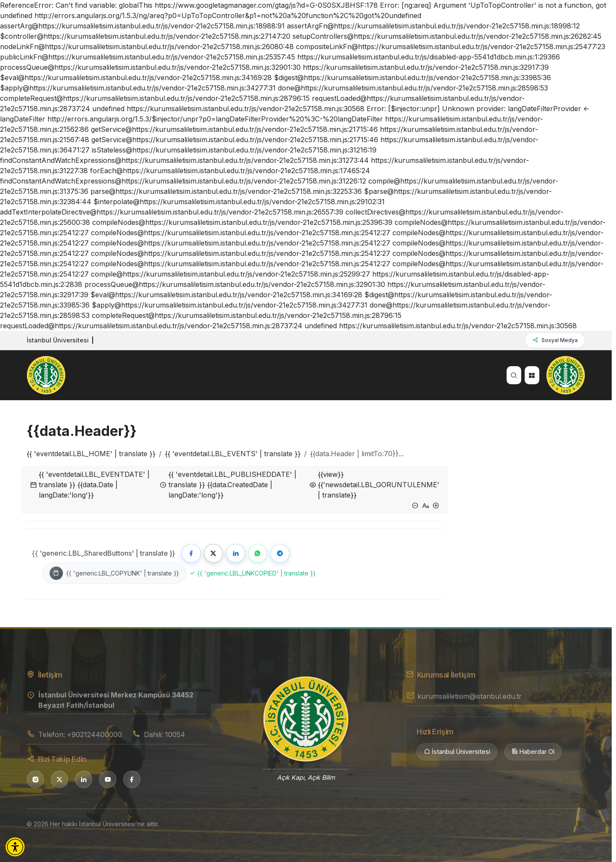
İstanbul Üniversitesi (457, 753)
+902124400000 (94, 735)
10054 (175, 735)
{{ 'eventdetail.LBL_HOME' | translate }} (91, 454)
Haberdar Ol (533, 753)
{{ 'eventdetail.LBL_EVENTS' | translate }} (233, 454)
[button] (15, 847)
